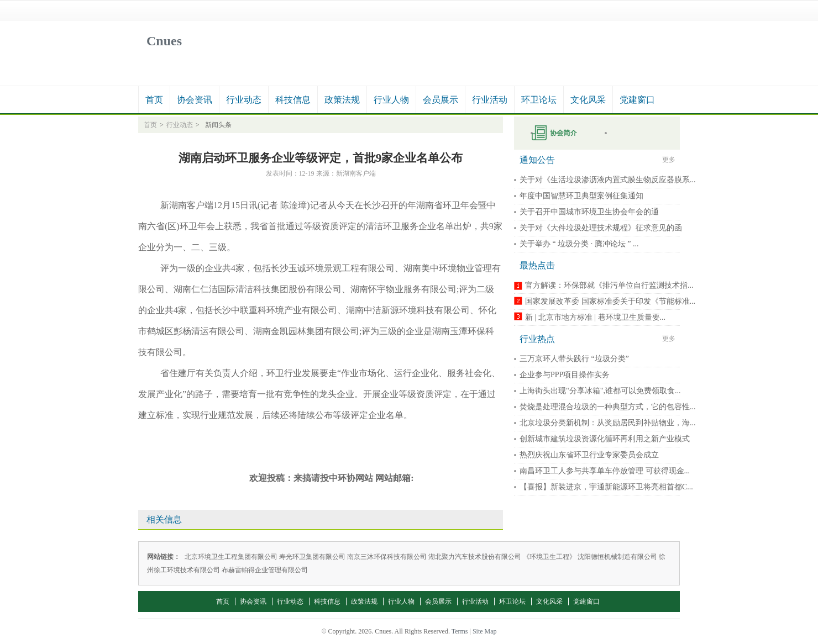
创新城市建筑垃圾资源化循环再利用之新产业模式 (605, 439)
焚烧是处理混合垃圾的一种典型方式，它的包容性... (608, 407)
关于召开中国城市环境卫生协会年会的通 (589, 212)
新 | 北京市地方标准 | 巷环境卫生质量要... (595, 317)
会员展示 (441, 100)
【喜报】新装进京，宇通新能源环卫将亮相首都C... (606, 487)
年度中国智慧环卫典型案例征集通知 (581, 196)
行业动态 (244, 100)
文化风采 (588, 100)
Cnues (164, 41)
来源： (326, 173)
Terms (460, 631)
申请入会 (562, 133)
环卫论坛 (539, 100)
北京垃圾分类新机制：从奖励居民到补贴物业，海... (608, 423)
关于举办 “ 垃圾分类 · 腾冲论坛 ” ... (579, 244)
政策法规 (342, 100)
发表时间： (282, 173)
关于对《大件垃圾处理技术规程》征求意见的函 (601, 228)
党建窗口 (637, 100)
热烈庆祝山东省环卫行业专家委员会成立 (589, 455)
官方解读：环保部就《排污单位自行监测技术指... (609, 285)
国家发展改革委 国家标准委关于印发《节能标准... (610, 301)
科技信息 (293, 100)
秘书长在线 (636, 133)
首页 (154, 100)
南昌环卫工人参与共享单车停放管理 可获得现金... (605, 471)
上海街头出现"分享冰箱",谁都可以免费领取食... (600, 391)
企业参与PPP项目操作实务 (565, 375)
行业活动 (490, 100)
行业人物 (391, 100)
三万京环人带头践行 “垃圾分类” (574, 359)
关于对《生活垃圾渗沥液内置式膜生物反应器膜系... (608, 180)
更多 (669, 160)
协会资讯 (195, 100)
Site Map (485, 631)
